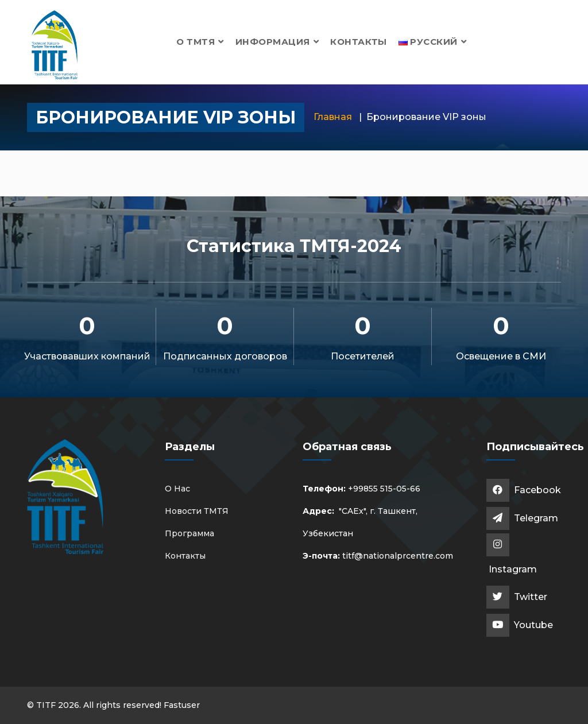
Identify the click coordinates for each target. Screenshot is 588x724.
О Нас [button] (177, 489)
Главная (333, 117)
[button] (433, 42)
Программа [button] (189, 533)
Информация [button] (277, 42)
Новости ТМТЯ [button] (197, 511)
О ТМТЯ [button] (200, 42)
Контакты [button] (359, 42)
